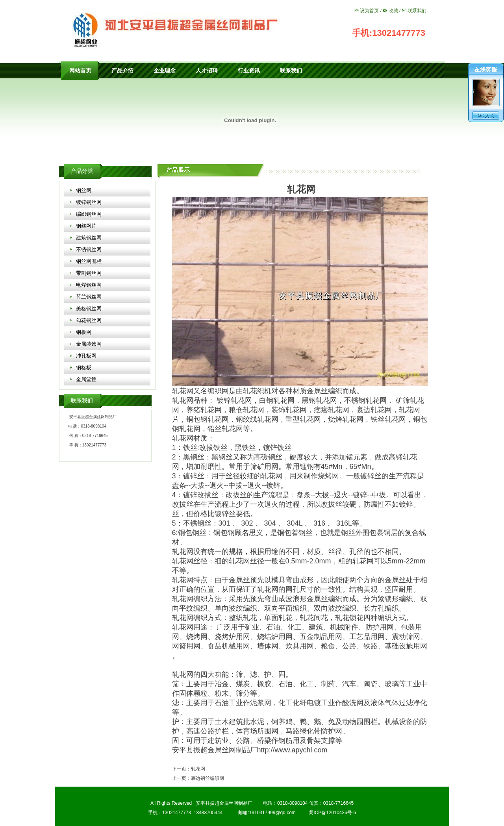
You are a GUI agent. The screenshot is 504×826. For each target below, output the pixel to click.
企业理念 (165, 71)
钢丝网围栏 (89, 261)
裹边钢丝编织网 (208, 778)
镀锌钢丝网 (89, 202)
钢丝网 (84, 190)
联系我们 (417, 11)
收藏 (393, 11)
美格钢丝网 (89, 308)
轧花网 (183, 391)
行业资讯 (249, 71)
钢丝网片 (86, 226)
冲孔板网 (86, 356)
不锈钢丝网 (89, 249)
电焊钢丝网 (89, 285)
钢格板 (84, 368)
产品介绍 (122, 71)
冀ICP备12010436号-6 (332, 813)
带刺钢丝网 (89, 273)
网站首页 (80, 71)
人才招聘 (207, 71)
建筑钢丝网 (89, 238)
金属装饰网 (89, 344)
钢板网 (84, 332)
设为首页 (369, 11)
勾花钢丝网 (89, 320)
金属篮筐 (86, 379)
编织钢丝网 (89, 214)
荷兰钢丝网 (89, 297)
